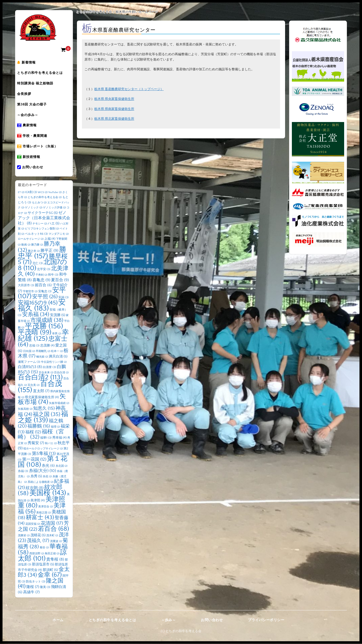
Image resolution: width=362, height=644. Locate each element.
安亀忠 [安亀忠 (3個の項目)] (45, 292)
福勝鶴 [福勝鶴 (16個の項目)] (39, 426)
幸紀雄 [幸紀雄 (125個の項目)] (43, 336)
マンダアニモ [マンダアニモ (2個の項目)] (59, 234)
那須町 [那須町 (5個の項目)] (50, 570)
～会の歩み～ (31, 116)
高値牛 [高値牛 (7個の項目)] (31, 592)
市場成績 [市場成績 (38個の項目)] (47, 320)
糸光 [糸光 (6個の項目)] (48, 466)
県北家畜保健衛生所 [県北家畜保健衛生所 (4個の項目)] (42, 397)
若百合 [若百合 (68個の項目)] (54, 529)
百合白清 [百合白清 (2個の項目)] (61, 373)
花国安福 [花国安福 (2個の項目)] (33, 524)
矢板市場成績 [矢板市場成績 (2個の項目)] (59, 403)
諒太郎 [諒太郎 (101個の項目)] (42, 556)
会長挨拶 (27, 95)
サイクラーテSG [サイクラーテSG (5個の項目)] (43, 213)
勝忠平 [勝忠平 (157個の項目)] (42, 253)
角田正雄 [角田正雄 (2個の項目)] (52, 554)
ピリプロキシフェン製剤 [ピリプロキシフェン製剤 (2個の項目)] (42, 229)
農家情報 (30, 126)
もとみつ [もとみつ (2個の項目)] (39, 203)
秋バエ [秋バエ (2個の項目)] (51, 444)
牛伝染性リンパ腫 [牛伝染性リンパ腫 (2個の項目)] (54, 362)
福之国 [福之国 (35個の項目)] (47, 415)
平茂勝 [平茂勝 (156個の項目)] (44, 327)
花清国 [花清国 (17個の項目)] (52, 524)
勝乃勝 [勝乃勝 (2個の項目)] (37, 245)
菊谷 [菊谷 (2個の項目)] (44, 548)
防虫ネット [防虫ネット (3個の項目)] (36, 582)
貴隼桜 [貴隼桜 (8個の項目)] (55, 560)
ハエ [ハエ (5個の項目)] (54, 224)
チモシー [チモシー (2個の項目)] (40, 224)
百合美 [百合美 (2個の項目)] (34, 385)
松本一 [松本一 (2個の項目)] (57, 352)
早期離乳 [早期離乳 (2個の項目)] (43, 352)
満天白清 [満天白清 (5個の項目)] (58, 357)
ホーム (58, 620)
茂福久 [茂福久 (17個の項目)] (38, 541)
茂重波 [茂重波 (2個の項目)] (56, 542)
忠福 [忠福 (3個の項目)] (34, 346)
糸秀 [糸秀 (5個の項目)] (36, 477)
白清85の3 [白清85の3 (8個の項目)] (30, 367)
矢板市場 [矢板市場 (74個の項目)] (42, 400)
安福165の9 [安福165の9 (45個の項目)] (38, 303)
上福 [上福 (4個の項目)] (50, 239)
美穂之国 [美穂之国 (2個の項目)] (43, 513)
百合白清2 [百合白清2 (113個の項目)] (40, 378)
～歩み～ (168, 620)
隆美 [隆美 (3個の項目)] (45, 587)
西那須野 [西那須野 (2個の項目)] (37, 554)
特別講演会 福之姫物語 (38, 84)
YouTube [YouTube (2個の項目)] (55, 193)
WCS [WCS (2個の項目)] (43, 193)
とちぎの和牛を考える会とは (43, 74)
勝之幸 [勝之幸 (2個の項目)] (34, 251)
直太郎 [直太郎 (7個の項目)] (41, 391)
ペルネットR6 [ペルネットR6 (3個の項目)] (36, 234)
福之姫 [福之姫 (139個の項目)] (43, 417)
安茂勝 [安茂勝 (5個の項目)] (58, 315)
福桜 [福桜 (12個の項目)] (33, 432)
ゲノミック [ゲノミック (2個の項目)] (34, 208)
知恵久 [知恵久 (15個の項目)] (44, 409)
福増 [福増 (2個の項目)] (55, 427)
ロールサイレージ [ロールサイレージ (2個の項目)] (31, 239)
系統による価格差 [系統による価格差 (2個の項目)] (40, 482)
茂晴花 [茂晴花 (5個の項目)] (38, 536)
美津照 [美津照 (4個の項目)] (38, 501)
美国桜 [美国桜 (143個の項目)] (48, 493)
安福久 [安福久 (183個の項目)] (42, 306)
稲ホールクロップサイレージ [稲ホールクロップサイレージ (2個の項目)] (43, 449)
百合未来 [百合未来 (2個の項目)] (46, 373)
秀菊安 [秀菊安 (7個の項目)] (36, 443)
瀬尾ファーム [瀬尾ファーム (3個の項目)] (29, 362)
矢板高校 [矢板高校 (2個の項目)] (25, 409)
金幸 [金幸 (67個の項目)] (50, 575)
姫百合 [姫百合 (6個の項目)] (43, 285)
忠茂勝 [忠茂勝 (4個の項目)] (47, 346)
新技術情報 (32, 158)
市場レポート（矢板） (41, 147)
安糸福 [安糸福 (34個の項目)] (36, 315)
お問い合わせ (33, 168)
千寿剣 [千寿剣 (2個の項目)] (41, 275)
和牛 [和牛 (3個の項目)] (53, 275)
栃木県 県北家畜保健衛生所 (114, 119)
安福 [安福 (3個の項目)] (63, 298)
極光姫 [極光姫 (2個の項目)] (42, 357)
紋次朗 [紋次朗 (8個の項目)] (35, 488)
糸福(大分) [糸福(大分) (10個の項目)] (42, 471)
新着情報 (30, 63)
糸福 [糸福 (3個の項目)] (23, 471)
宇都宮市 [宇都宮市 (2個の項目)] (30, 292)
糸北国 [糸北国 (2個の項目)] (61, 466)
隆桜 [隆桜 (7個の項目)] (33, 587)
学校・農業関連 (35, 137)
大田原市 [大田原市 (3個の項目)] (26, 286)
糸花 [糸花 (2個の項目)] (47, 477)
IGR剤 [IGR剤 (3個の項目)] (31, 192)
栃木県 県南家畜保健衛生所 (114, 109)
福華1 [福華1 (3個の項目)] (46, 438)
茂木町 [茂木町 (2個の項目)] (52, 536)
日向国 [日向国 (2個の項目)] (29, 352)
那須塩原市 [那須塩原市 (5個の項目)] (43, 565)
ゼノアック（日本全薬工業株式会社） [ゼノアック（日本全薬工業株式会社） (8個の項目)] (44, 218)
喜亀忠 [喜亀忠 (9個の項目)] (41, 280)
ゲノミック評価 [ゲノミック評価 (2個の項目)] (54, 208)
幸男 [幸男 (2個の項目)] (57, 334)
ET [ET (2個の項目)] (21, 193)
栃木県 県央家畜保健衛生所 (114, 99)
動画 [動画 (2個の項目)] (26, 245)
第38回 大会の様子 (35, 105)
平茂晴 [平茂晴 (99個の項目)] (35, 333)
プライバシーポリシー (266, 620)
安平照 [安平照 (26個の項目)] (45, 297)
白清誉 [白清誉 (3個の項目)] (49, 367)
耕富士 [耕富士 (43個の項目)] (40, 518)
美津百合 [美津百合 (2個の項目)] (46, 507)
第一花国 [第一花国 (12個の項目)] (34, 460)
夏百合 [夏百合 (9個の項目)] (60, 280)
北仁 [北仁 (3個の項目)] (38, 264)
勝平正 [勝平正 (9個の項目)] (49, 251)
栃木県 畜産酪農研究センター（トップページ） (129, 89)
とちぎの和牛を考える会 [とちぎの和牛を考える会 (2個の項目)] (45, 198)
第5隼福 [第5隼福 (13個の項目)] (44, 454)
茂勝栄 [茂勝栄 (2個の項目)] (24, 536)
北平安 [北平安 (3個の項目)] (44, 270)
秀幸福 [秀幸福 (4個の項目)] (59, 438)
